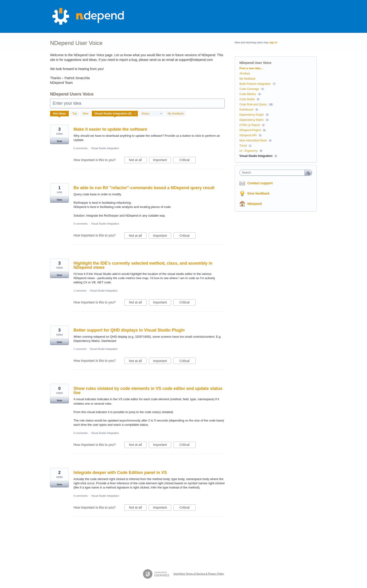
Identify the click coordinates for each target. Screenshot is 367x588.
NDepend (255, 204)
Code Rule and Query (253, 104)
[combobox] (273, 173)
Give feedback (259, 193)
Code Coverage (249, 89)
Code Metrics (248, 94)
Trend (243, 146)
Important (162, 161)
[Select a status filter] (152, 114)
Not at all (138, 161)
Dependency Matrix (251, 120)
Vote (59, 141)
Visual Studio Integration (105, 148)
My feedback (176, 114)
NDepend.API (248, 135)
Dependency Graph (252, 115)
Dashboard (246, 110)
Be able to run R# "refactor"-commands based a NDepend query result (144, 188)
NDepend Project (250, 130)
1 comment (80, 291)
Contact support (260, 183)
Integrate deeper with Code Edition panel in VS (120, 473)
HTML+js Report (250, 125)
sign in (273, 42)
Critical (188, 161)
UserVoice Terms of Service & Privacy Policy (199, 574)
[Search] (308, 172)
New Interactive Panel (253, 141)
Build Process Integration (255, 84)
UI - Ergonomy (248, 151)
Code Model (247, 99)
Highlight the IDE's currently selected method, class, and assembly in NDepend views (143, 265)
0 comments (81, 148)
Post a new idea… (251, 68)
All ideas (245, 74)
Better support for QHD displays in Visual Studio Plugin (129, 330)
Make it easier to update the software (110, 129)
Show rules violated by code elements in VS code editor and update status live (148, 391)
